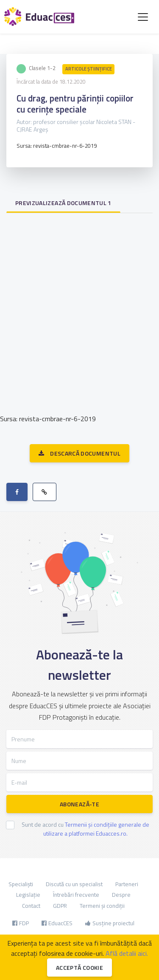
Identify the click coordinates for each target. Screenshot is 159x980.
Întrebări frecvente (76, 895)
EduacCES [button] (57, 923)
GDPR (60, 906)
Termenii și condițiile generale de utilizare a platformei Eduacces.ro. (96, 829)
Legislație (28, 895)
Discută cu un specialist (74, 884)
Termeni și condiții (102, 906)
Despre (121, 895)
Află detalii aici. (127, 953)
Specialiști (21, 884)
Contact (31, 906)
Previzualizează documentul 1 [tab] (63, 203)
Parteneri (127, 884)
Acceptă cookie (79, 967)
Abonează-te (79, 804)
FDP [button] (21, 923)
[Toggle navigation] (143, 17)
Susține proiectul (110, 923)
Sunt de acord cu (85, 829)
